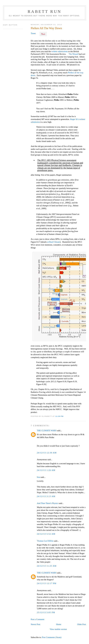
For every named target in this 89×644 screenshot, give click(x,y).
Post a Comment (38, 619)
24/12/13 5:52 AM (46, 534)
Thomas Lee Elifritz (45, 541)
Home (59, 624)
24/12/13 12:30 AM (47, 453)
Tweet (33, 33)
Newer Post (35, 624)
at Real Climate (53, 242)
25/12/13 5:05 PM (46, 612)
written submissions (60, 51)
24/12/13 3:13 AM (46, 496)
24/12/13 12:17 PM (47, 583)
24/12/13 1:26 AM (46, 470)
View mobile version (58, 629)
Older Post (82, 624)
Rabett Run (44, 11)
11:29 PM (59, 416)
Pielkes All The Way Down (46, 28)
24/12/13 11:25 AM (47, 566)
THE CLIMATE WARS (47, 431)
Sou (38, 477)
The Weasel (73, 54)
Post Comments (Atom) (52, 637)
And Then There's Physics (48, 503)
